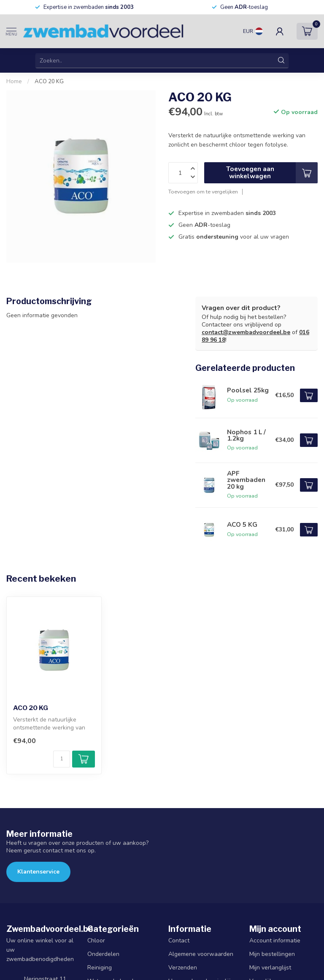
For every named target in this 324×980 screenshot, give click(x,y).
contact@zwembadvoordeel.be (246, 332)
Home (14, 82)
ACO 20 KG (49, 82)
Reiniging (100, 968)
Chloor (96, 941)
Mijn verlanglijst (270, 968)
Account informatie (275, 941)
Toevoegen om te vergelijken (203, 192)
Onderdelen (103, 954)
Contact (179, 941)
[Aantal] (62, 759)
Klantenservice (38, 872)
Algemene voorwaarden (201, 954)
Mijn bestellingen (272, 954)
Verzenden (183, 968)
